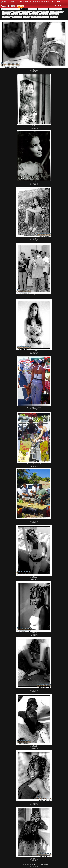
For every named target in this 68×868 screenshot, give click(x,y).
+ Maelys (6, 14)
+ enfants (24, 14)
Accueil (4, 6)
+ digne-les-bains (55, 9)
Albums (22, 1)
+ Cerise (35, 12)
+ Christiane (17, 17)
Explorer (28, 1)
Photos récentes (56, 1)
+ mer (15, 14)
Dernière (46, 865)
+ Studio (17, 12)
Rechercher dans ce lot (12, 9)
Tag (9, 6)
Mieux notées (45, 1)
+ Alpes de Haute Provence (40, 17)
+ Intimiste (34, 14)
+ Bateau (44, 14)
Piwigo (37, 867)
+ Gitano (45, 12)
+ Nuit (26, 17)
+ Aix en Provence (57, 12)
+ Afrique (6, 17)
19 (37, 865)
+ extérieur (43, 9)
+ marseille (7, 12)
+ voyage (26, 12)
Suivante (41, 865)
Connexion (65, 3)
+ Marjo (54, 17)
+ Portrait (33, 9)
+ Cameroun (54, 14)
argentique (21, 6)
